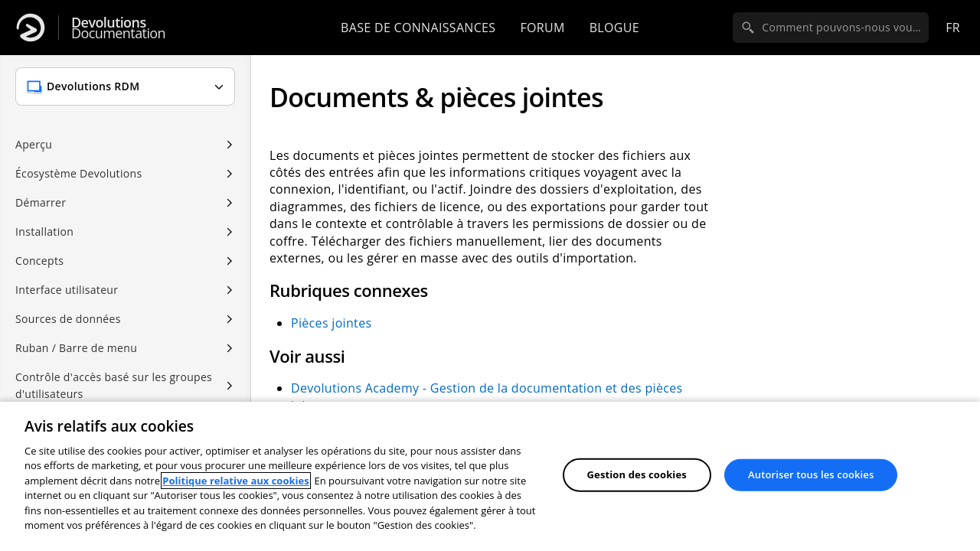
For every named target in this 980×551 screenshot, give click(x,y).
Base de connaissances (418, 28)
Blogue (614, 28)
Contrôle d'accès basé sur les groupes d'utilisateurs (114, 385)
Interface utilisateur (67, 290)
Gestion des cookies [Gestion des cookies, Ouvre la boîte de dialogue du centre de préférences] (637, 474)
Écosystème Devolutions (78, 173)
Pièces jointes (331, 323)
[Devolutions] (31, 28)
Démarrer (41, 202)
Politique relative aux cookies (235, 481)
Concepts (39, 261)
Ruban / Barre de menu (76, 348)
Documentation (118, 28)
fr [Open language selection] (953, 28)
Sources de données (68, 319)
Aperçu (34, 144)
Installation (44, 231)
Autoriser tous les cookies (811, 474)
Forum (542, 28)
